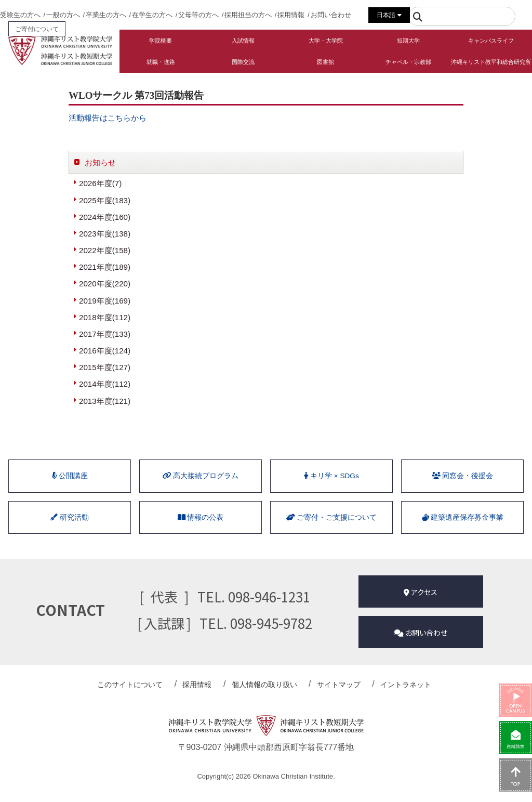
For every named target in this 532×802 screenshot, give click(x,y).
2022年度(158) (106, 254)
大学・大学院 (326, 41)
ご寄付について (37, 29)
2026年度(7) (102, 184)
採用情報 (291, 15)
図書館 (325, 62)
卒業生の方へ (106, 15)
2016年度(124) (106, 358)
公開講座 (70, 489)
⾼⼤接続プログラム (201, 489)
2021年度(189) (106, 271)
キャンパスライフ (491, 41)
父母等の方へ (198, 15)
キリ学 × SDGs (331, 489)
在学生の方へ (152, 15)
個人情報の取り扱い (266, 695)
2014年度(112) (106, 393)
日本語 (389, 15)
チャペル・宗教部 (408, 62)
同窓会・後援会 (462, 489)
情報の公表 (201, 534)
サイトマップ (334, 695)
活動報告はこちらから (110, 118)
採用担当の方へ (248, 15)
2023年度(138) (106, 236)
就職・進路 (161, 62)
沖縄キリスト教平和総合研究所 (491, 62)
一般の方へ (63, 15)
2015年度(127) (106, 376)
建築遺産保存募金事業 (462, 534)
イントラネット (394, 695)
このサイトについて (145, 695)
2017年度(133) (106, 341)
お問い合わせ (331, 15)
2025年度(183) (106, 201)
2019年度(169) (106, 306)
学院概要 (161, 41)
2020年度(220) (106, 289)
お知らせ (101, 162)
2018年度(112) (106, 324)
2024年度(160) (106, 219)
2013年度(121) (106, 411)
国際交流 (243, 62)
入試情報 (243, 41)
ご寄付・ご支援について (331, 534)
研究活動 (70, 534)
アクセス (421, 609)
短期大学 (408, 41)
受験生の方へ (20, 15)
